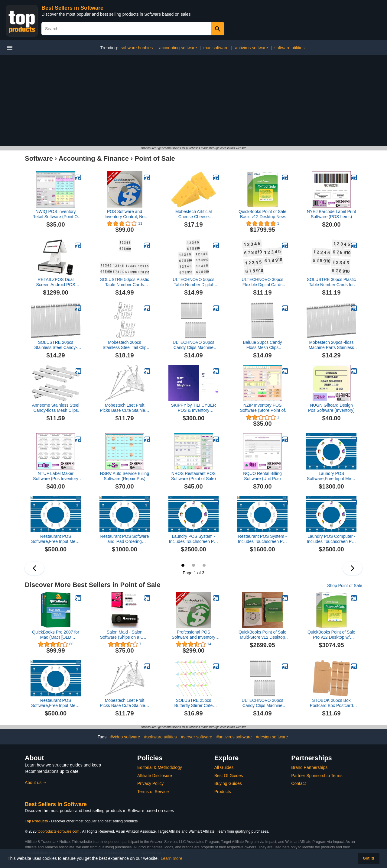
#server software (196, 737)
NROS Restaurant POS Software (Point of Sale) (193, 476)
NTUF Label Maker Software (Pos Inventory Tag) (55, 476)
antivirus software (251, 48)
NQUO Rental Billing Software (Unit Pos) (262, 476)
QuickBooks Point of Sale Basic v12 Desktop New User (262, 214)
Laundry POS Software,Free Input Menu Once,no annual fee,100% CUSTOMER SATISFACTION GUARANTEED (331, 476)
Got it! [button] (368, 858)
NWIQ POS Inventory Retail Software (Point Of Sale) (56, 214)
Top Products (37, 821)
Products (223, 792)
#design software (272, 737)
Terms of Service (153, 792)
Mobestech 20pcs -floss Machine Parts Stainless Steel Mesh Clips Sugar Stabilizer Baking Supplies (331, 345)
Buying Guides (228, 783)
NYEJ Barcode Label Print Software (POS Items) (332, 214)
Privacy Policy (150, 783)
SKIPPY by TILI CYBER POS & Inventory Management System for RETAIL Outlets (194, 408)
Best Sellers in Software (72, 8)
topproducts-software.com (58, 831)
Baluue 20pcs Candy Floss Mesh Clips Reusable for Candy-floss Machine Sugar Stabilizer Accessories (262, 345)
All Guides (224, 767)
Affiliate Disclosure (155, 776)
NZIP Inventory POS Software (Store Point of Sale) (263, 408)
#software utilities (160, 737)
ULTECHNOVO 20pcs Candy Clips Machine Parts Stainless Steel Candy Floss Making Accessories (193, 345)
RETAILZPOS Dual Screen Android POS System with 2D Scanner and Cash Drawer (55, 282)
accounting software (178, 48)
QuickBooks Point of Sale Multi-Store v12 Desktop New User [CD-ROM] (262, 635)
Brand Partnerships (309, 767)
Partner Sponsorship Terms (317, 776)
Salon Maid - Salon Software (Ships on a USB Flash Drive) (125, 635)
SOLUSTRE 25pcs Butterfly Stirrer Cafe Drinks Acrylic (194, 703)
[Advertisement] (193, 101)
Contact (298, 783)
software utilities (290, 48)
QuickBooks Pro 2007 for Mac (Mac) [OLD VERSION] (56, 635)
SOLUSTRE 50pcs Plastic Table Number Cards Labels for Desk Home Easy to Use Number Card (124, 282)
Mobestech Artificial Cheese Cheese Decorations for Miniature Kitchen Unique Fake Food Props (193, 214)
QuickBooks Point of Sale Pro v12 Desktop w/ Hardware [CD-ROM (331, 635)
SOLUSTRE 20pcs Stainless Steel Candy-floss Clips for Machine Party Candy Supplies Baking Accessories (56, 345)
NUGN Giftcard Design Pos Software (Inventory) (331, 408)
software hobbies (137, 48)
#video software (125, 737)
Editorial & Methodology (160, 767)
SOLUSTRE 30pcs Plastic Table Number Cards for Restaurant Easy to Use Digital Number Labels (331, 282)
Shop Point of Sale (345, 586)
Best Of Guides (229, 776)
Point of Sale (155, 158)
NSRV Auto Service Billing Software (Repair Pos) (125, 476)
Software (39, 158)
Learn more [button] (172, 858)
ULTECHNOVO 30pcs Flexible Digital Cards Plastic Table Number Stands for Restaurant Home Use (262, 282)
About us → (36, 782)
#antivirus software (234, 737)
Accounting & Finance (94, 158)
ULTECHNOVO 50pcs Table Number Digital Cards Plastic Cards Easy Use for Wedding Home (194, 282)
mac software (216, 48)
